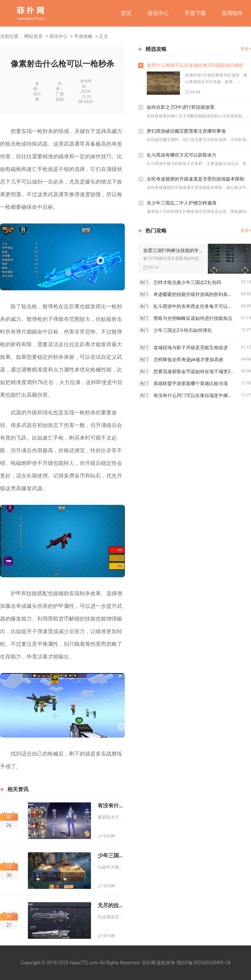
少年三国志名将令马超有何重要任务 (111, 855)
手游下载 (195, 13)
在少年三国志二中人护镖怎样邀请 (182, 203)
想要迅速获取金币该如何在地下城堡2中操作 (197, 371)
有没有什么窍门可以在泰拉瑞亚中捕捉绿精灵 (197, 395)
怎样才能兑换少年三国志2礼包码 (187, 282)
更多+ (246, 49)
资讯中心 (158, 13)
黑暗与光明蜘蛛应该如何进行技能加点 (193, 318)
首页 (126, 13)
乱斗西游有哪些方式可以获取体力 (182, 155)
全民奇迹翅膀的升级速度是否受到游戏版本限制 (196, 179)
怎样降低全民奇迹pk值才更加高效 (188, 359)
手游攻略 (83, 36)
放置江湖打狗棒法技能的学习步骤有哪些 (173, 250)
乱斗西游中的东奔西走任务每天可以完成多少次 (197, 306)
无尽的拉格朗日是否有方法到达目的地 (111, 905)
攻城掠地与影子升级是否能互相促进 (191, 348)
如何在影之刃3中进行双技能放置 (181, 107)
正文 (104, 36)
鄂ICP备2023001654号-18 (204, 963)
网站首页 (34, 36)
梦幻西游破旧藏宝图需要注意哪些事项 (186, 131)
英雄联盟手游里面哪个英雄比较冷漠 (191, 383)
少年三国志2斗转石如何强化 (183, 330)
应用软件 (232, 13)
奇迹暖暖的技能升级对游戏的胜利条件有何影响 (197, 294)
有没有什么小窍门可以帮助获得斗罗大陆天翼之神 (111, 806)
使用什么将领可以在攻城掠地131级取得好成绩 (195, 65)
